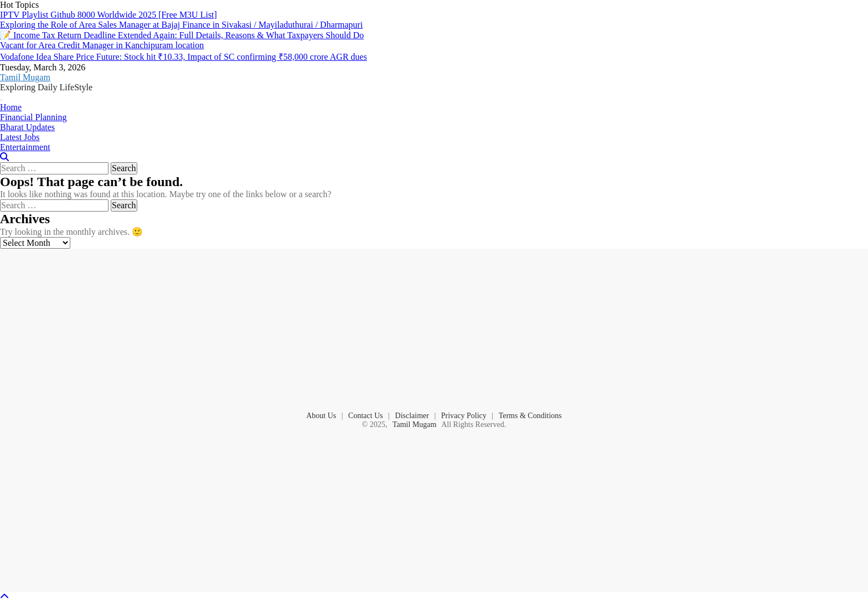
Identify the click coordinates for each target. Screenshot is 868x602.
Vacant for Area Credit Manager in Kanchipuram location (102, 45)
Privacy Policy (464, 416)
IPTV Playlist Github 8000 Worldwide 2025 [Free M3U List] (108, 15)
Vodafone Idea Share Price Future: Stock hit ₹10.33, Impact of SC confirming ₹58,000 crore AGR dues (184, 57)
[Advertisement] (434, 329)
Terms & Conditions (530, 416)
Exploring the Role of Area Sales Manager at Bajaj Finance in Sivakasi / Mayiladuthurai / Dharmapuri (181, 25)
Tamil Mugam (25, 77)
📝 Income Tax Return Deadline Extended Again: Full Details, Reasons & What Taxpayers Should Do (182, 35)
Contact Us (366, 416)
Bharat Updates (27, 127)
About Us (321, 416)
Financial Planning (33, 117)
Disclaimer (412, 416)
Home (11, 107)
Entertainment (25, 147)
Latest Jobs (20, 137)
